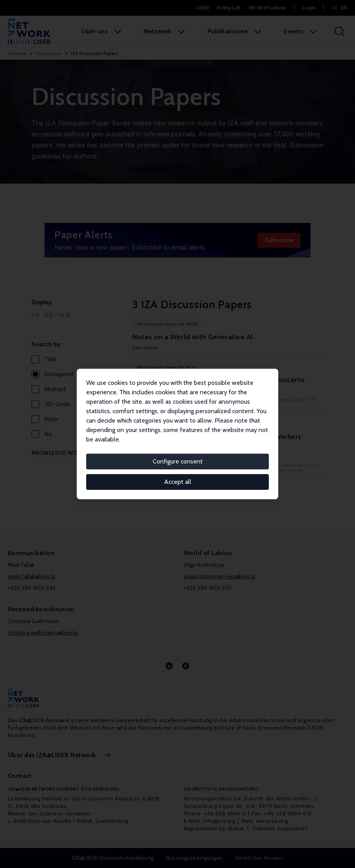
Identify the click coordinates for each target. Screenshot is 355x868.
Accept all (178, 482)
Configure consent (178, 461)
